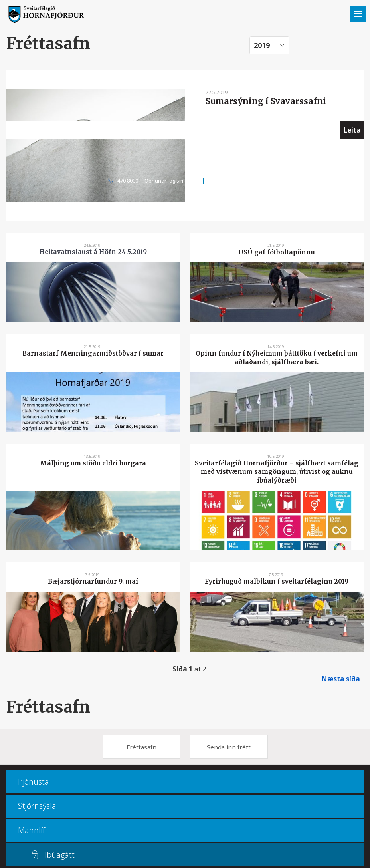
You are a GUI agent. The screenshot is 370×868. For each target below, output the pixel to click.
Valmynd (358, 14)
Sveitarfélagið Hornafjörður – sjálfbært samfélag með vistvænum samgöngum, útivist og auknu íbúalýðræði (277, 472)
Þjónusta (34, 782)
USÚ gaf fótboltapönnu (277, 252)
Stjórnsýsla (37, 806)
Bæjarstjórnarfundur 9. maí (93, 581)
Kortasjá (217, 181)
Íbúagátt (60, 855)
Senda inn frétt (229, 747)
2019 (262, 45)
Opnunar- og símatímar (172, 181)
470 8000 (128, 181)
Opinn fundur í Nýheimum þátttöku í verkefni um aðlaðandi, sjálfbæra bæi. (277, 358)
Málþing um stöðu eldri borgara (93, 463)
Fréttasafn (48, 707)
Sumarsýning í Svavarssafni (266, 101)
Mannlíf (32, 830)
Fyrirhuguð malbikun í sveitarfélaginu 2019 (277, 581)
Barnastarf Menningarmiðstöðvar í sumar (93, 353)
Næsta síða (341, 679)
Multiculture (248, 181)
